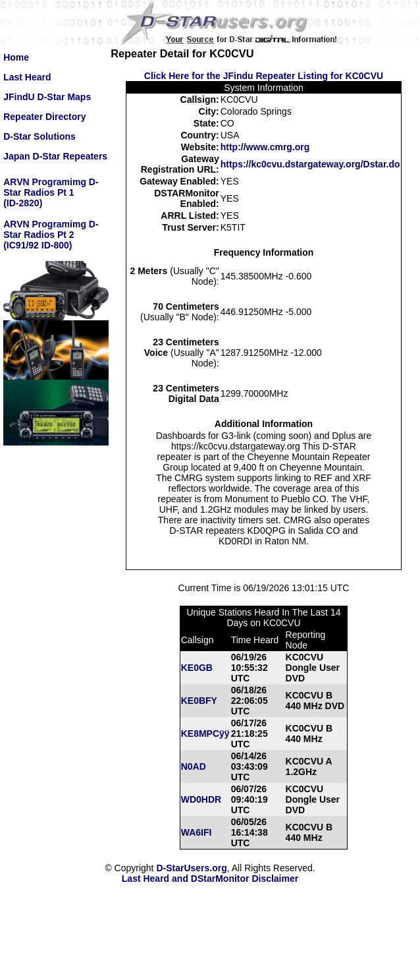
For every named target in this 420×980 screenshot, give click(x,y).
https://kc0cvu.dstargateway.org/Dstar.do (310, 164)
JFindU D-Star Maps (47, 97)
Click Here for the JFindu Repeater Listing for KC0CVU (264, 76)
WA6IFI (197, 832)
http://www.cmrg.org (265, 147)
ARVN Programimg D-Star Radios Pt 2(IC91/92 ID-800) (51, 235)
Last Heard (27, 77)
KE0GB (197, 668)
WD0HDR (201, 799)
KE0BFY (199, 701)
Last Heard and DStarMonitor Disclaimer (210, 879)
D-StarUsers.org (191, 868)
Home (16, 57)
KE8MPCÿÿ (205, 734)
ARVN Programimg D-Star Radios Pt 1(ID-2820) (51, 192)
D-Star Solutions (39, 136)
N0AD (194, 766)
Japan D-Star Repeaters (55, 156)
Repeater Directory (44, 117)
